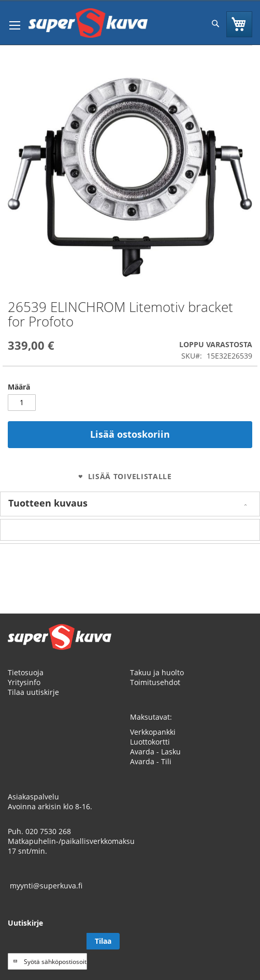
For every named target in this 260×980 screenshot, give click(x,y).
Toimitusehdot (155, 682)
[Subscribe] (103, 941)
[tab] (130, 504)
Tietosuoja (26, 672)
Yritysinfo (24, 682)
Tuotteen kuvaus (48, 503)
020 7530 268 (48, 831)
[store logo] (88, 23)
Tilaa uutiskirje (33, 692)
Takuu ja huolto (157, 672)
